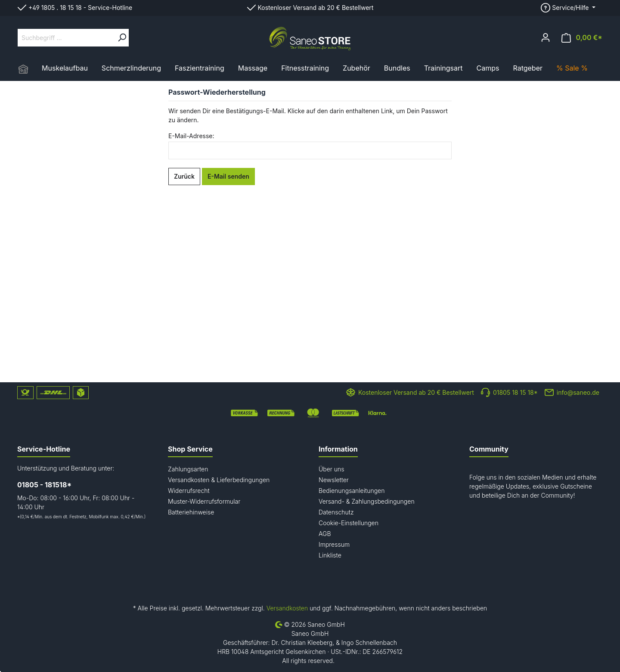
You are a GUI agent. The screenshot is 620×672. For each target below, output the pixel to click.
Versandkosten (287, 608)
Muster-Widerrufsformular (204, 501)
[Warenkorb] (582, 38)
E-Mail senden (228, 176)
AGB (325, 534)
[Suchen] (122, 38)
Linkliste (330, 555)
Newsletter (334, 480)
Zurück (184, 176)
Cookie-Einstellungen (349, 523)
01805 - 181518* (44, 485)
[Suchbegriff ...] (67, 38)
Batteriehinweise (191, 512)
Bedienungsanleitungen (352, 491)
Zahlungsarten (188, 469)
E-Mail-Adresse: (191, 136)
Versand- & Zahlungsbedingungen (367, 501)
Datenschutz (336, 512)
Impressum (334, 544)
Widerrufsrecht (189, 491)
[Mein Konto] (546, 37)
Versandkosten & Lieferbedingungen (219, 480)
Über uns (332, 469)
